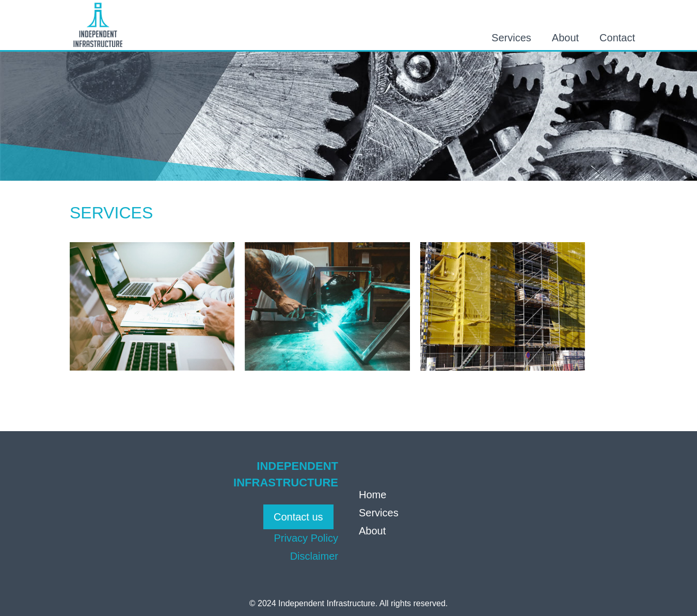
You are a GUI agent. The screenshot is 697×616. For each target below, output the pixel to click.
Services (511, 38)
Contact (617, 38)
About (565, 38)
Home (373, 495)
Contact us (298, 517)
